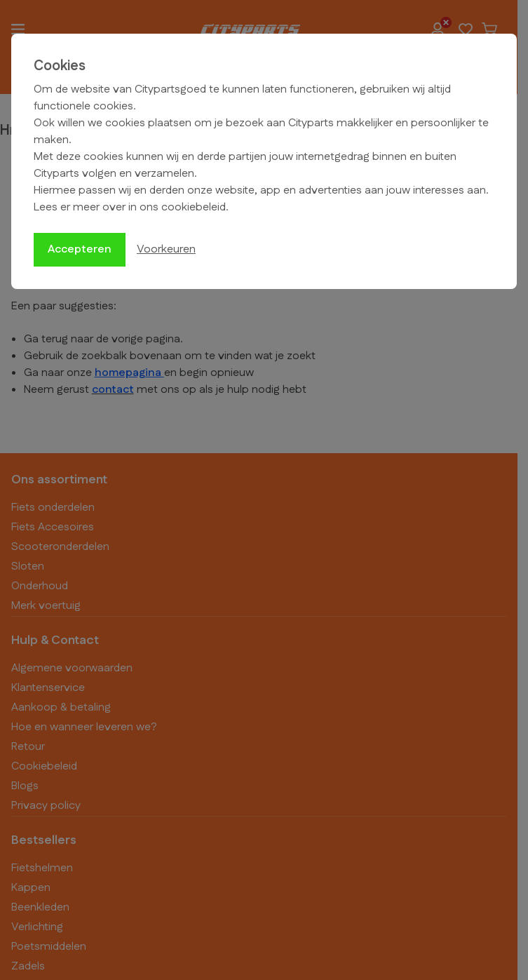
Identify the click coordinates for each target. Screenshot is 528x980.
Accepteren (80, 249)
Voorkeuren (166, 249)
